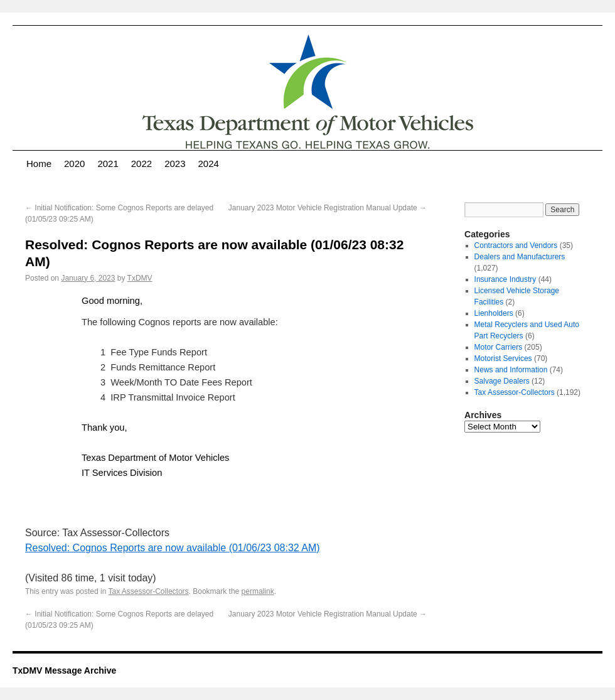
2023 (175, 164)
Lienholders (494, 313)
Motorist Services (503, 358)
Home (39, 164)
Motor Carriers (499, 347)
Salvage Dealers (502, 381)
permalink (258, 591)
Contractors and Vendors (516, 245)
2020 (74, 164)
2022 (142, 164)
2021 (108, 164)
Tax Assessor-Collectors (149, 591)
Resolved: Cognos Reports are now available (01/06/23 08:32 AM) (173, 548)
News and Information (511, 370)
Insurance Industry (505, 279)
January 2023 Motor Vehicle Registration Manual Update (328, 208)
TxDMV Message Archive (64, 670)
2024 (209, 164)
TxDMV (140, 278)
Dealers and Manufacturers (520, 257)
